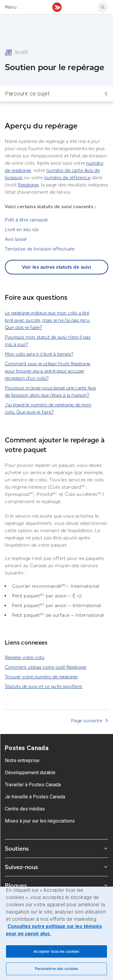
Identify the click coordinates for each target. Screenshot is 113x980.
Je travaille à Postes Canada (35, 797)
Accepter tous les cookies (56, 951)
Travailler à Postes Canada (33, 785)
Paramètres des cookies (57, 969)
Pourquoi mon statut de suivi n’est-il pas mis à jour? (48, 341)
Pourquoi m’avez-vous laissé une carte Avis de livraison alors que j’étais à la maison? (50, 391)
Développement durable (30, 773)
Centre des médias (25, 809)
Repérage (28, 185)
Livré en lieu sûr (22, 230)
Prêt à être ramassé (26, 220)
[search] (103, 7)
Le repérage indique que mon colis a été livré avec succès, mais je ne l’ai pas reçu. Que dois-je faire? (48, 320)
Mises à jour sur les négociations (40, 821)
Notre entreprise (22, 760)
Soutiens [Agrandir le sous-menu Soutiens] (56, 849)
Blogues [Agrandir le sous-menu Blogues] (56, 885)
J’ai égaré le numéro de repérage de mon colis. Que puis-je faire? (48, 408)
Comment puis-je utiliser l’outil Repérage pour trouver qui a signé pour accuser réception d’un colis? (48, 371)
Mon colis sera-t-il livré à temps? (39, 354)
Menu (11, 7)
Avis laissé (16, 239)
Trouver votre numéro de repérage (41, 677)
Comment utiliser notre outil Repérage (46, 667)
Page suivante (87, 721)
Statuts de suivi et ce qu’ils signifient (44, 686)
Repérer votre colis (25, 657)
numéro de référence (67, 178)
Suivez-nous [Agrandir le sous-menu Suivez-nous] (56, 867)
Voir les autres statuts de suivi (56, 267)
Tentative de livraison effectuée (40, 249)
